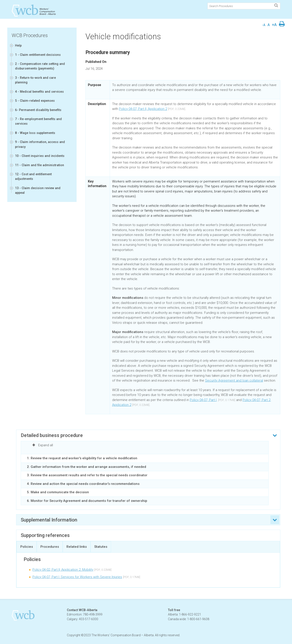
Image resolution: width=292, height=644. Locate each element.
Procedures (50, 547)
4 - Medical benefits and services (39, 92)
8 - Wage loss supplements (35, 133)
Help (18, 45)
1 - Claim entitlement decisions (38, 55)
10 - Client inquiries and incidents (40, 156)
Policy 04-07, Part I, (203, 400)
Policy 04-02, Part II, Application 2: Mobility (63, 570)
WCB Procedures (30, 35)
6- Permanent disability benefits (38, 110)
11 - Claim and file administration (40, 165)
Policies (27, 547)
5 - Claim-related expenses (35, 101)
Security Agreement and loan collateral (234, 380)
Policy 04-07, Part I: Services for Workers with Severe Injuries (77, 577)
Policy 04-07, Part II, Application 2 (143, 109)
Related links (77, 547)
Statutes (101, 547)
